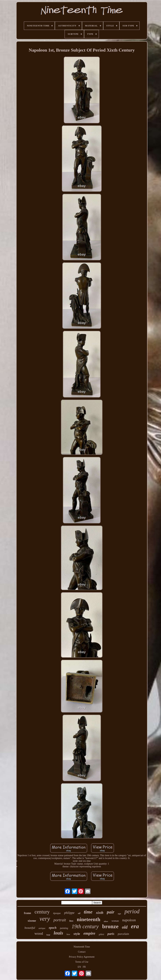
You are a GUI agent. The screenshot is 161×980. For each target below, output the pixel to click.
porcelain (123, 934)
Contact (82, 952)
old (125, 927)
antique (42, 928)
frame (28, 913)
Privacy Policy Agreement (82, 957)
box (71, 921)
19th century (85, 926)
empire (89, 933)
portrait (60, 920)
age (119, 914)
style (77, 934)
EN (79, 967)
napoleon (129, 920)
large (48, 935)
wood (39, 933)
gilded (101, 934)
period (132, 911)
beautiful (30, 928)
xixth (100, 913)
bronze (110, 926)
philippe (69, 913)
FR (84, 967)
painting (64, 928)
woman (115, 921)
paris (111, 934)
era (135, 926)
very (45, 919)
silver (106, 921)
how (68, 934)
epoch (53, 928)
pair (111, 912)
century (42, 912)
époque (57, 913)
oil (79, 913)
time (88, 912)
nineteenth (89, 919)
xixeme (32, 921)
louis (58, 933)
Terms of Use (82, 962)
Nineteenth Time (82, 947)
